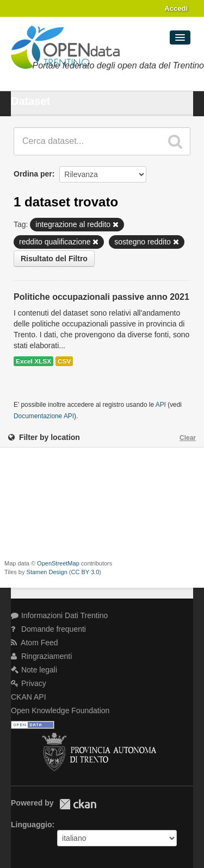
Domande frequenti (48, 629)
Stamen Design (47, 572)
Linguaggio (31, 825)
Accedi (176, 8)
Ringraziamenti (41, 656)
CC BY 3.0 (85, 572)
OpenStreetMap (58, 563)
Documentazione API (44, 416)
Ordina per (33, 174)
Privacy (29, 683)
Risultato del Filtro (54, 259)
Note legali (34, 670)
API (161, 405)
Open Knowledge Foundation (60, 710)
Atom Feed (35, 643)
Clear (188, 438)
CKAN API (29, 697)
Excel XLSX (33, 361)
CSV (64, 361)
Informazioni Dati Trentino (59, 615)
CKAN (78, 804)
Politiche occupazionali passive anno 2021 (101, 297)
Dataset (30, 101)
